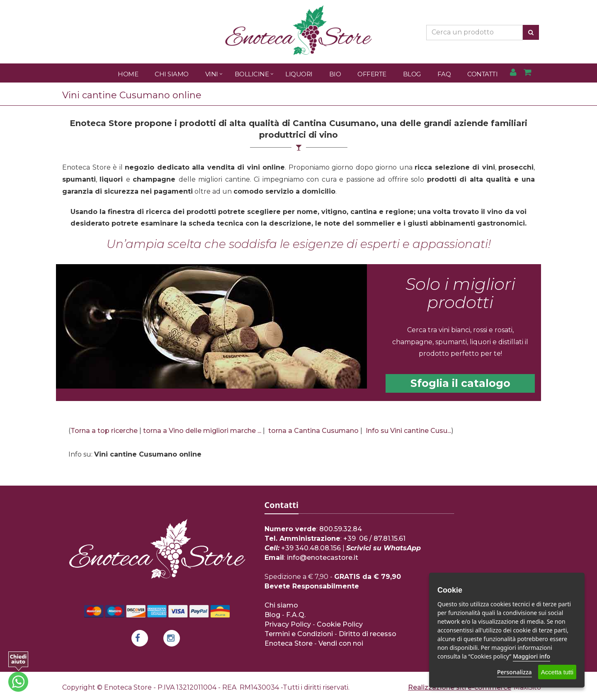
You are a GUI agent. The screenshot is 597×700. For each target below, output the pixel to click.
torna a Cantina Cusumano (313, 431)
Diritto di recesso (368, 634)
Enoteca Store (289, 643)
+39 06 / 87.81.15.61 (374, 538)
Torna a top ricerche (104, 431)
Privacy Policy (288, 624)
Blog (412, 74)
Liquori (299, 74)
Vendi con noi (341, 643)
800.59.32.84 (341, 529)
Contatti (482, 74)
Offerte (372, 74)
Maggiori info (531, 656)
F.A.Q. (296, 615)
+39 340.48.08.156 (311, 548)
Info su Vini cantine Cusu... (408, 431)
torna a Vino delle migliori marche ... (202, 431)
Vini (212, 74)
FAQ (444, 74)
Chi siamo (281, 605)
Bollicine (252, 74)
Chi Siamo (172, 74)
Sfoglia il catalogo (460, 383)
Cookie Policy (340, 624)
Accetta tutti (557, 672)
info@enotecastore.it (323, 558)
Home (128, 74)
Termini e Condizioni (299, 634)
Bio (335, 74)
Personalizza (514, 672)
